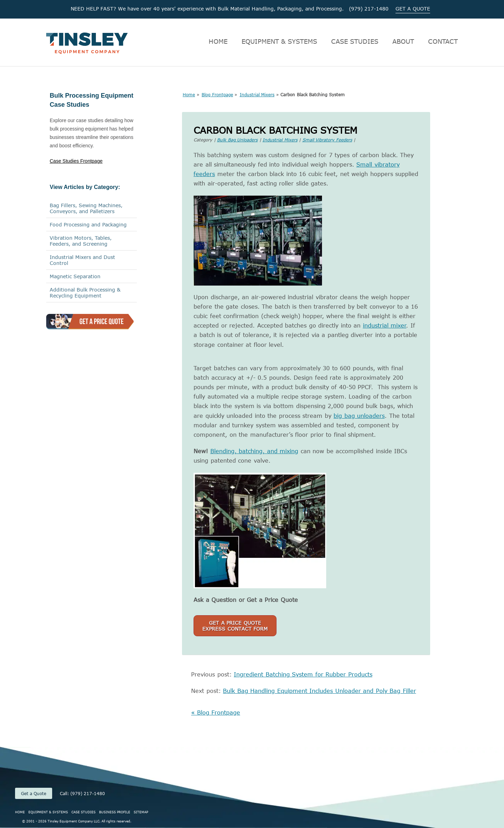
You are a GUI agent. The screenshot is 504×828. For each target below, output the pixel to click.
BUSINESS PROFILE (115, 812)
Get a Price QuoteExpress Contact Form (235, 626)
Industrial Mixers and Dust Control (82, 260)
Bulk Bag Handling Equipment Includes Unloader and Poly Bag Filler (320, 691)
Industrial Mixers (257, 94)
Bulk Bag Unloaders (237, 140)
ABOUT (403, 41)
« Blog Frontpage (216, 713)
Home (189, 94)
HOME (218, 41)
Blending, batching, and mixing (254, 451)
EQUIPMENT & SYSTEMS (279, 41)
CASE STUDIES (355, 41)
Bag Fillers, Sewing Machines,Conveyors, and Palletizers (86, 208)
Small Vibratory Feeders (327, 140)
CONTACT (443, 41)
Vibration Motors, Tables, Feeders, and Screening (81, 241)
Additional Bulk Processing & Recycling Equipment (85, 293)
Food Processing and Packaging (88, 224)
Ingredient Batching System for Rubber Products (303, 674)
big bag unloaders (359, 416)
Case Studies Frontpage (76, 161)
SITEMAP (141, 812)
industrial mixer (385, 325)
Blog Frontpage (217, 94)
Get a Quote (34, 793)
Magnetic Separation (75, 276)
